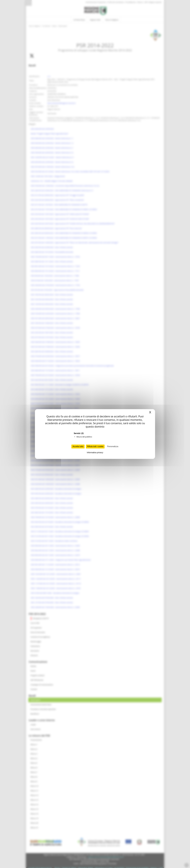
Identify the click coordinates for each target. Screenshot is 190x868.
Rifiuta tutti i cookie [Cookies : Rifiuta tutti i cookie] (95, 446)
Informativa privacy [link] (95, 453)
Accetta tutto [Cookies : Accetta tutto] (78, 446)
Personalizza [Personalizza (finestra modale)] (113, 446)
